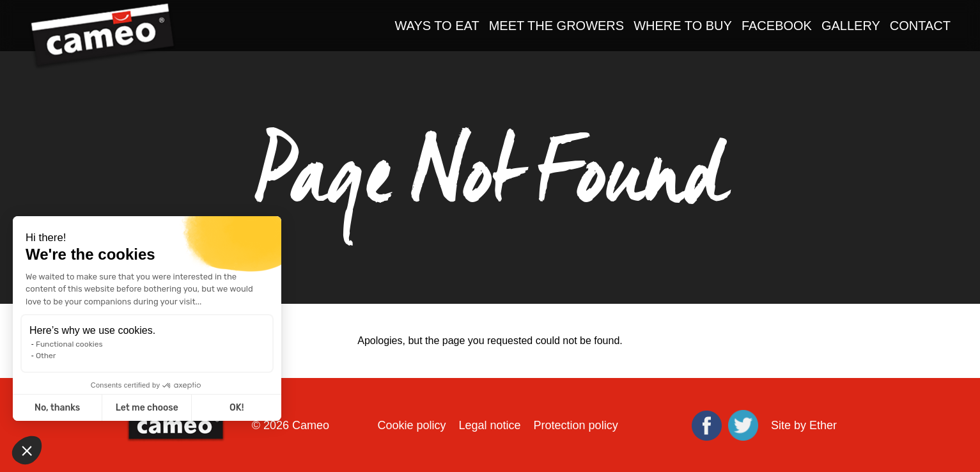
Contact (920, 26)
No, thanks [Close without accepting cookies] (57, 408)
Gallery (851, 26)
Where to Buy (683, 26)
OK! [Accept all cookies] (237, 408)
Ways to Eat (437, 26)
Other (46, 356)
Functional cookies (69, 344)
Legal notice (489, 425)
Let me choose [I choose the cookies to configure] (147, 408)
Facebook (777, 26)
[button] (27, 450)
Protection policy (576, 425)
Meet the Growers (557, 26)
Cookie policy (411, 425)
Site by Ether (804, 425)
